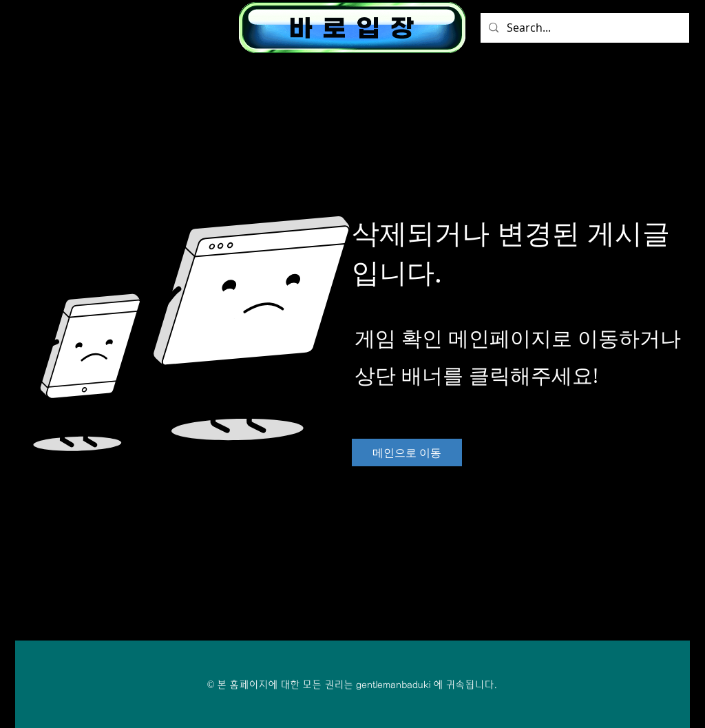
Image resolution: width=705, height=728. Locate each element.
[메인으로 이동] (407, 453)
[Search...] (583, 28)
